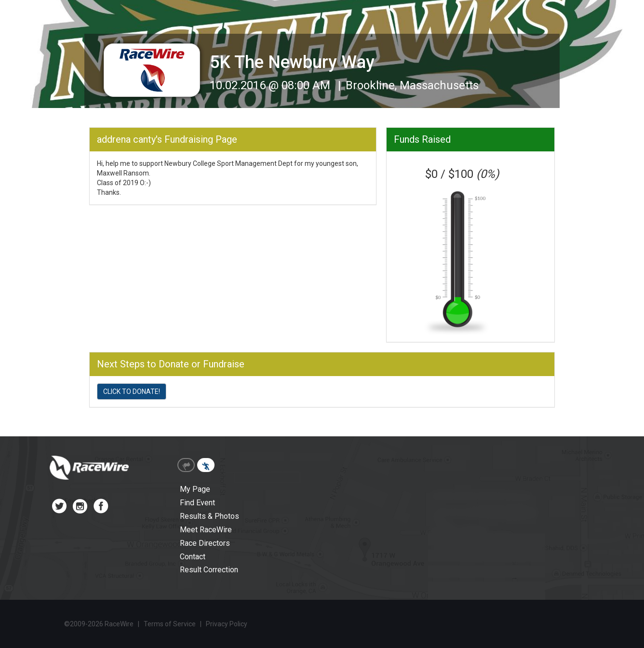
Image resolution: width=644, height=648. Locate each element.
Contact (193, 557)
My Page (195, 489)
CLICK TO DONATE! (132, 391)
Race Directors (205, 543)
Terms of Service (170, 624)
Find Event (197, 503)
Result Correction (209, 570)
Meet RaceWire (206, 530)
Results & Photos (209, 516)
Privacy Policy (227, 624)
